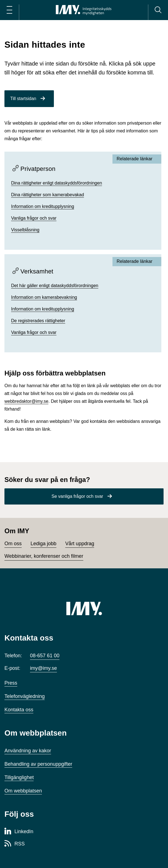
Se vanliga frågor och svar (77, 496)
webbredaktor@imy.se (26, 401)
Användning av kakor (28, 751)
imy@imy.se (43, 668)
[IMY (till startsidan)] (84, 608)
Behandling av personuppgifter (38, 764)
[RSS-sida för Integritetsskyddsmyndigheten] (15, 844)
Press (11, 683)
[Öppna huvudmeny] (9, 10)
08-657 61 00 (45, 656)
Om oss (13, 544)
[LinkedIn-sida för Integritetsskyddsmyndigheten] (19, 832)
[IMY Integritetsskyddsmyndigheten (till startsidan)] (84, 10)
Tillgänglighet (19, 777)
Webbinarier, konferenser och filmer (44, 556)
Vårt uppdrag (80, 544)
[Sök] (158, 10)
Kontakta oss (19, 710)
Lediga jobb (43, 544)
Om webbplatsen (23, 791)
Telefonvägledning (25, 696)
